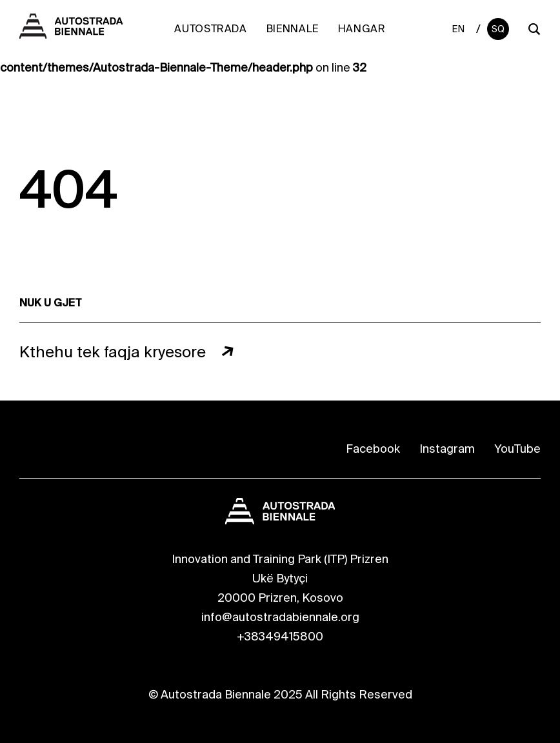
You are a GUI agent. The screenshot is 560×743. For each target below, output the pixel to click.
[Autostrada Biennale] (71, 35)
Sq (498, 29)
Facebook (373, 449)
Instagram (447, 449)
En (458, 29)
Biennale (293, 29)
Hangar (362, 29)
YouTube (517, 449)
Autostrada (210, 29)
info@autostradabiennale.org (280, 617)
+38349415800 (280, 637)
